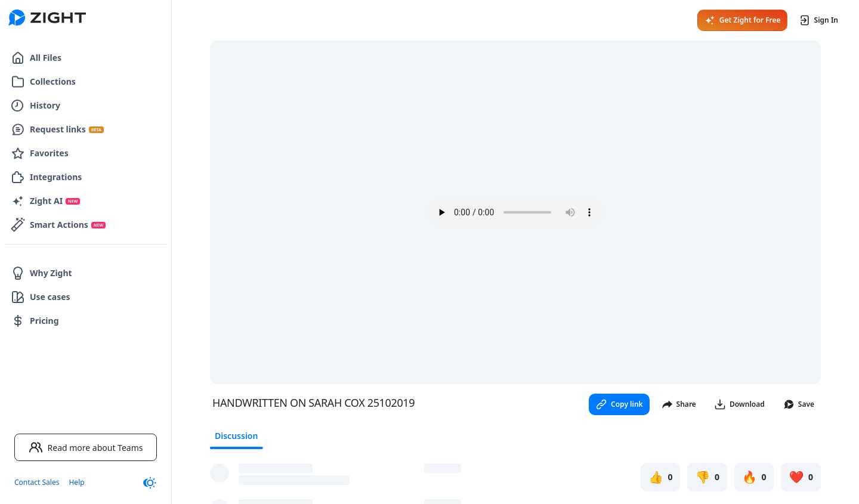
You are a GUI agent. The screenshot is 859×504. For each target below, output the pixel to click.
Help (76, 482)
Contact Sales (37, 482)
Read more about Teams (86, 447)
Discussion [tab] (236, 436)
